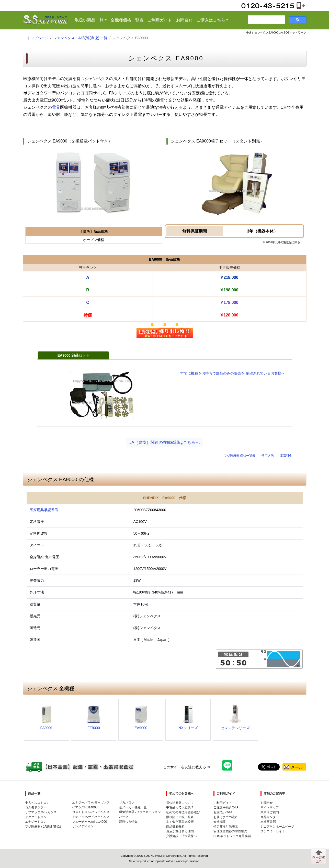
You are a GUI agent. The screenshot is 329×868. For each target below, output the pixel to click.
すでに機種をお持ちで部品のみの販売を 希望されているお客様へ (233, 373)
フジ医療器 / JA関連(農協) (43, 827)
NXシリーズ (188, 728)
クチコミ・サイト (273, 831)
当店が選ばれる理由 (180, 831)
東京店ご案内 (270, 812)
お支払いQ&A (223, 812)
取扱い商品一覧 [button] (92, 20)
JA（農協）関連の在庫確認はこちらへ (164, 442)
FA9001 (47, 728)
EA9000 (141, 728)
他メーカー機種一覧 (133, 807)
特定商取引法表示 (226, 827)
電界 (56, 107)
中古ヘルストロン (37, 803)
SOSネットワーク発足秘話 (232, 836)
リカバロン (127, 803)
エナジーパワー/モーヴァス (91, 803)
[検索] (266, 20)
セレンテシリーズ (235, 728)
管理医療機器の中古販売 (230, 831)
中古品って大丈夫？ (180, 807)
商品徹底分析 (175, 827)
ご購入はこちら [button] (211, 20)
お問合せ (184, 20)
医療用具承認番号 (44, 510)
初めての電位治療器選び (183, 812)
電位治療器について (180, 803)
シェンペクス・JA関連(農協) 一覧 (80, 38)
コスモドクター (36, 807)
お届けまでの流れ (226, 817)
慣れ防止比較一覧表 (180, 817)
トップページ (38, 38)
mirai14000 (99, 822)
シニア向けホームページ (277, 827)
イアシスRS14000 (85, 807)
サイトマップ (270, 807)
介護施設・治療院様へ (181, 836)
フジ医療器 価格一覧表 (240, 455)
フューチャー (81, 822)
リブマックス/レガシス (41, 812)
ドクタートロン (36, 817)
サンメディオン (83, 826)
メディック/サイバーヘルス (91, 817)
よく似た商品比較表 (180, 822)
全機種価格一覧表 (127, 20)
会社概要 (220, 822)
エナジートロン (36, 822)
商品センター (270, 817)
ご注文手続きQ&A (226, 807)
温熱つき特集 (128, 822)
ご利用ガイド (160, 20)
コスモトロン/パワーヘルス (91, 812)
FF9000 (94, 728)
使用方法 (268, 455)
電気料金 (286, 455)
